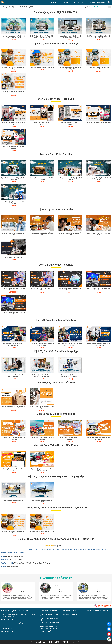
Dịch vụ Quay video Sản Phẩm (13, 257)
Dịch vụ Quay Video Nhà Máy (13, 500)
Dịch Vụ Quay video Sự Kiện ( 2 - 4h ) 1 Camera (13, 179)
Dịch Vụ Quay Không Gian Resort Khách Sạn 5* (99, 68)
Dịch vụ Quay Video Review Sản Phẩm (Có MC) (42, 470)
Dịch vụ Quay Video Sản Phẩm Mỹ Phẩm (99, 234)
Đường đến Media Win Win (70, 614)
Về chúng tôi (79, 3)
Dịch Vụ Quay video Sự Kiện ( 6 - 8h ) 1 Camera (42, 179)
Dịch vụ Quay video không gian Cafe (42, 531)
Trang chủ (6, 7)
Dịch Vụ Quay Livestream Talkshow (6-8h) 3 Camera (99, 344)
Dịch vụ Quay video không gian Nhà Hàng (13, 68)
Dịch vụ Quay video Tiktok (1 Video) (99, 123)
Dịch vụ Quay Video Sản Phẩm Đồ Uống (70, 234)
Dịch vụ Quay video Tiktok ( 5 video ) (13, 123)
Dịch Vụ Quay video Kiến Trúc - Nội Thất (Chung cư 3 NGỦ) (42, 37)
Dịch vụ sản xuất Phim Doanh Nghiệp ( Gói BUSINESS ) (42, 376)
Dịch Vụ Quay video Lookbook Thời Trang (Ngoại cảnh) (42, 407)
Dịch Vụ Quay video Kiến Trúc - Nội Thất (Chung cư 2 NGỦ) (13, 37)
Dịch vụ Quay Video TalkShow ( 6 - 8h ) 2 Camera (70, 289)
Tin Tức (66, 3)
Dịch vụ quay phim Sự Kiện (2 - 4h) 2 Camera (70, 179)
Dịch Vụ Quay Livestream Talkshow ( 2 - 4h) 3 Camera (70, 344)
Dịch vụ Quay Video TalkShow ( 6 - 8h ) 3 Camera (13, 313)
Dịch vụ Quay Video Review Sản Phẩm (13, 470)
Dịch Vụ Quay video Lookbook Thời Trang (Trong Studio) (13, 407)
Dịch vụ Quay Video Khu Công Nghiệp (42, 501)
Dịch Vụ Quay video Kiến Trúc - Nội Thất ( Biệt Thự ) (99, 37)
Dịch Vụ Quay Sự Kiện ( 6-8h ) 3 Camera (13, 203)
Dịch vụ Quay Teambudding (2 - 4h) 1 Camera (13, 438)
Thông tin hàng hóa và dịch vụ (48, 629)
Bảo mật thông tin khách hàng (48, 626)
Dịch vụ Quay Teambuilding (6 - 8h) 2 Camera (99, 438)
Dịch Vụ (54, 3)
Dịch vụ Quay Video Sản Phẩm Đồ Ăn (42, 234)
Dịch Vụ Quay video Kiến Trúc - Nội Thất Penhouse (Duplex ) (70, 37)
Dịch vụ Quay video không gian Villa (42, 67)
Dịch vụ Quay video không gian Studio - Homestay (13, 92)
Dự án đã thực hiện (97, 3)
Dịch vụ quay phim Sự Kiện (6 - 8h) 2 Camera (99, 179)
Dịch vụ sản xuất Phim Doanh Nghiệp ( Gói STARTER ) (13, 376)
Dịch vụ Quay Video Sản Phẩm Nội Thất (13, 234)
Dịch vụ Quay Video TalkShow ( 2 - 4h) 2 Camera (13, 289)
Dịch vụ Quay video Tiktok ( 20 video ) (13, 147)
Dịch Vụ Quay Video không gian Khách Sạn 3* (70, 68)
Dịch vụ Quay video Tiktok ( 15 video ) (70, 123)
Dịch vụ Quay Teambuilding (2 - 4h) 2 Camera (70, 438)
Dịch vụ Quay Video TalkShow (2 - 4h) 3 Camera (99, 289)
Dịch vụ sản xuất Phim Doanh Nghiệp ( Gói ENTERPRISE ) (70, 376)
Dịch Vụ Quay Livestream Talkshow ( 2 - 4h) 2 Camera (13, 344)
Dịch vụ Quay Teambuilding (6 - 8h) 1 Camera (42, 438)
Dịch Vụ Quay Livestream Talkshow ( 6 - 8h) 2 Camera (42, 344)
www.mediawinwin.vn (14, 566)
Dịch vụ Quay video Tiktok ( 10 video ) (42, 123)
